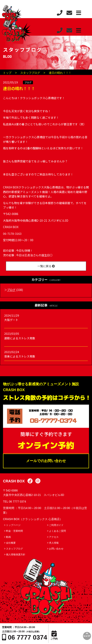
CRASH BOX (14, 481)
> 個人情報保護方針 (15, 555)
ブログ (28, 82)
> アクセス (53, 537)
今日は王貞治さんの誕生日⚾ (34, 255)
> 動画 (7, 537)
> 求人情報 (53, 543)
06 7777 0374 (17, 502)
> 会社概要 (10, 543)
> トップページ (12, 525)
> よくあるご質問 (56, 531)
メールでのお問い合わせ (46, 461)
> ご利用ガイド (55, 525)
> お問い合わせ (55, 549)
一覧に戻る (46, 266)
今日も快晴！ (25, 250)
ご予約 (54, 635)
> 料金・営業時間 (13, 531)
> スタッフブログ (13, 549)
